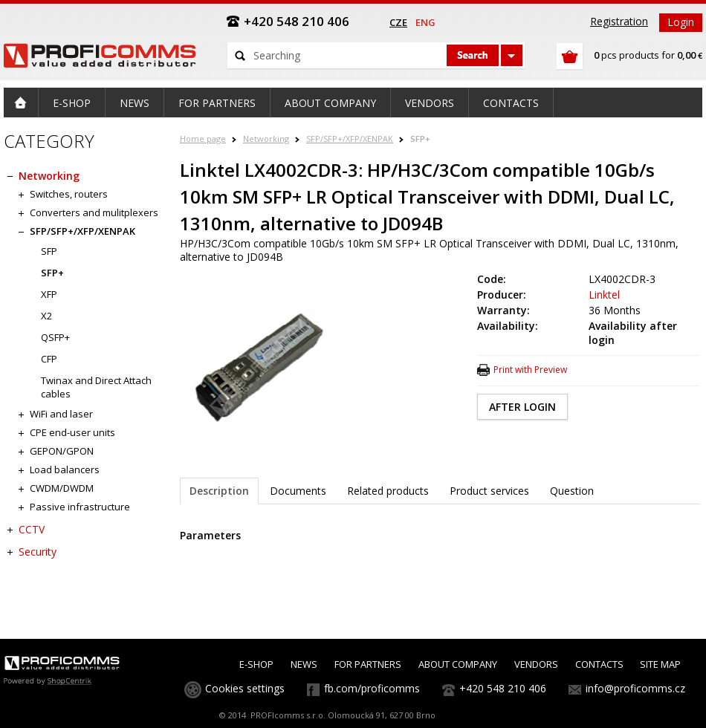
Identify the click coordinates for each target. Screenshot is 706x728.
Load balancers (65, 469)
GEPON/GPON (62, 451)
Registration (619, 21)
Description (219, 491)
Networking (266, 139)
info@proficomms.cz (635, 688)
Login (681, 22)
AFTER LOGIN (522, 407)
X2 (46, 316)
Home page (203, 139)
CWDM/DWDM (62, 488)
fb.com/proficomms (372, 688)
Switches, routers (69, 194)
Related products (388, 491)
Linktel (604, 295)
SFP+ (420, 139)
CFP (49, 359)
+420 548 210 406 (503, 688)
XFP (49, 294)
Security (38, 552)
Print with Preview (530, 370)
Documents (298, 491)
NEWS (304, 664)
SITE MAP (660, 664)
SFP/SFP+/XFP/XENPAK (350, 139)
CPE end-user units (72, 432)
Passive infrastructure (80, 507)
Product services (489, 491)
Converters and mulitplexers (94, 212)
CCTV (32, 529)
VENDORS (536, 664)
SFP (49, 251)
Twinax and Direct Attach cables (96, 387)
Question (572, 491)
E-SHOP (256, 664)
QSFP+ (55, 337)
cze (398, 22)
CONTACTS (599, 664)
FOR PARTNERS (368, 664)
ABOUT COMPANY (458, 664)
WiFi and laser (61, 414)
